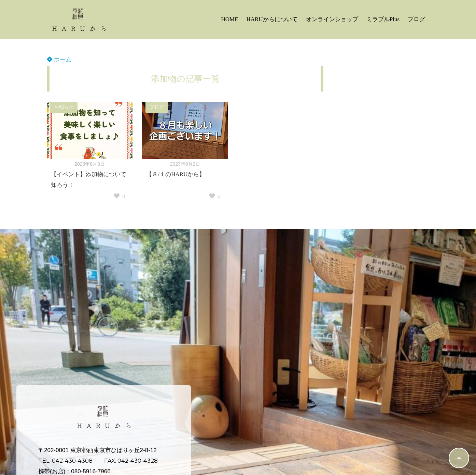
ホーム (59, 60)
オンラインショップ (332, 19)
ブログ (416, 19)
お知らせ (64, 107)
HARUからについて (272, 19)
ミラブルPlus (383, 19)
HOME (229, 19)
